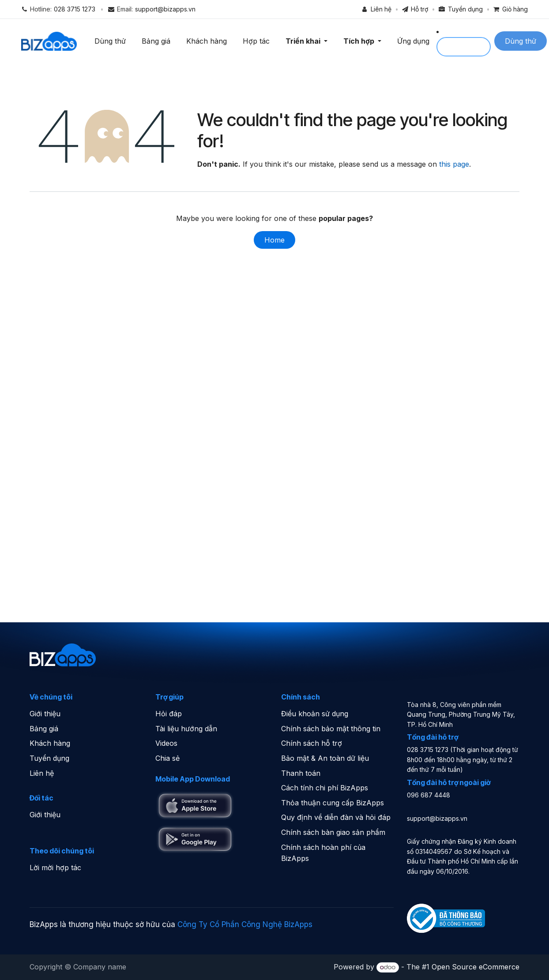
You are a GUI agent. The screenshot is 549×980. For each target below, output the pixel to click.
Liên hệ (42, 773)
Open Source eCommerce (476, 967)
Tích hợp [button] (362, 41)
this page (454, 164)
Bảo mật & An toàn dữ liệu (325, 758)
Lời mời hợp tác (55, 868)
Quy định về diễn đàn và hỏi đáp (336, 817)
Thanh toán (301, 773)
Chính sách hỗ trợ (312, 743)
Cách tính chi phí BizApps (325, 788)
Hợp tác (258, 41)
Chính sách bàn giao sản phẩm (333, 832)
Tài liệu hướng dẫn (186, 729)
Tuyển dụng (49, 758)
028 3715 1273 (75, 9)
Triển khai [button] (306, 41)
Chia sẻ (167, 758)
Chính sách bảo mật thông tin (331, 729)
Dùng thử (112, 41)
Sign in (466, 47)
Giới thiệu (45, 714)
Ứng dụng (416, 41)
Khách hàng (209, 41)
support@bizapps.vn (165, 9)
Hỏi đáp (169, 714)
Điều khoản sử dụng (315, 714)
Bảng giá (158, 41)
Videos (166, 743)
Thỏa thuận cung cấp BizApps (333, 803)
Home (274, 240)
